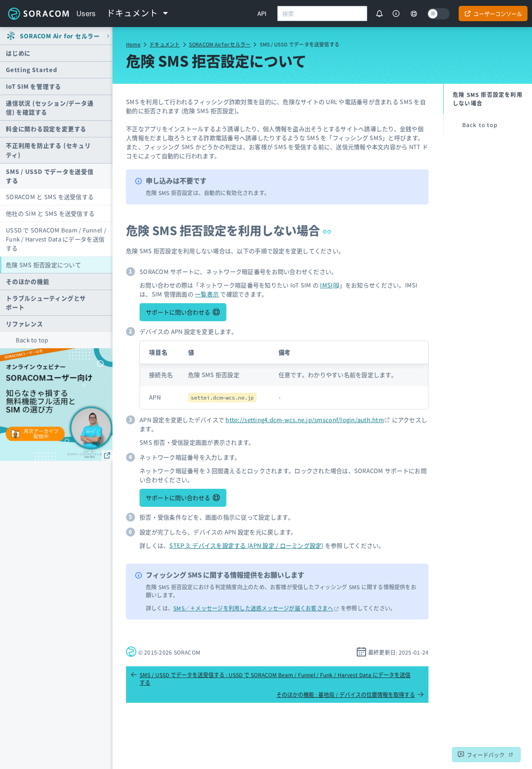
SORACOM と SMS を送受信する (50, 197)
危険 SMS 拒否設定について (43, 265)
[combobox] (322, 14)
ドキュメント (165, 44)
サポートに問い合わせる (178, 312)
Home (133, 44)
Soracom (38, 14)
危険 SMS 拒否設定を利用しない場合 (229, 230)
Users (86, 14)
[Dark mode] (438, 14)
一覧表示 (207, 294)
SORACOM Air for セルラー (220, 44)
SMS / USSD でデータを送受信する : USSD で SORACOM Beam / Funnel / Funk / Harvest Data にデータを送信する (271, 678)
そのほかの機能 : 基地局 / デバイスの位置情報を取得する (350, 694)
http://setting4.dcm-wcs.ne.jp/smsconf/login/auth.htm (305, 420)
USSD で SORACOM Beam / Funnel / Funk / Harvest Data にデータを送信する (56, 239)
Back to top (32, 340)
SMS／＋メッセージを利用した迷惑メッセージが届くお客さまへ (253, 608)
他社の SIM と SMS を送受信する (50, 213)
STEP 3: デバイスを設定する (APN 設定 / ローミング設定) (246, 545)
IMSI (329, 285)
